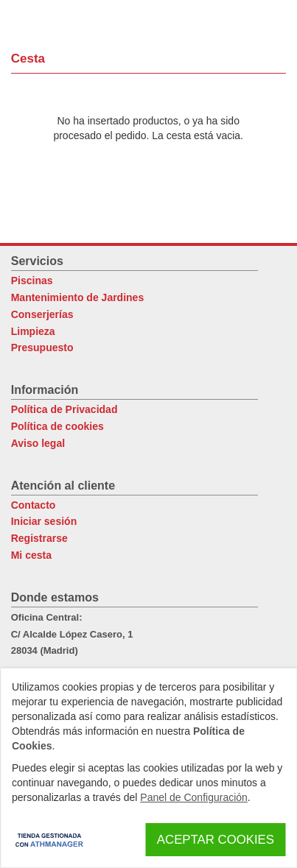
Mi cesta (31, 555)
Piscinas (32, 280)
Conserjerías (42, 314)
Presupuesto (42, 347)
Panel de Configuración (194, 797)
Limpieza (33, 331)
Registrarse (39, 538)
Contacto (34, 505)
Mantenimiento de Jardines (77, 297)
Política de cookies (57, 426)
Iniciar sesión (44, 521)
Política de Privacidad (64, 409)
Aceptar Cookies (216, 840)
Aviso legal (38, 443)
